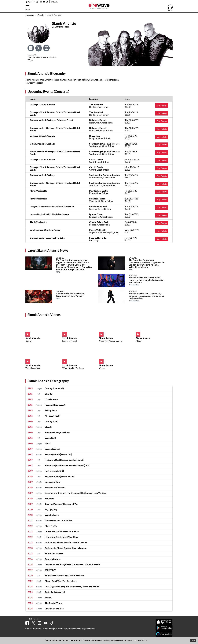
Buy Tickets (162, 105)
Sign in (54, 2)
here (117, 640)
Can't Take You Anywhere (111, 341)
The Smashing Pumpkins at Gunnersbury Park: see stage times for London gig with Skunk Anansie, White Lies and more (147, 265)
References (90, 629)
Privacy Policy (60, 629)
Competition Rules (76, 629)
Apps (29, 2)
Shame (29, 341)
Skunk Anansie (33, 338)
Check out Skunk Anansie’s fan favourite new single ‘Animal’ (70, 296)
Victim (102, 368)
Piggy (138, 341)
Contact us (30, 629)
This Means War (33, 368)
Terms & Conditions (44, 629)
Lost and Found (70, 341)
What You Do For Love (73, 368)
